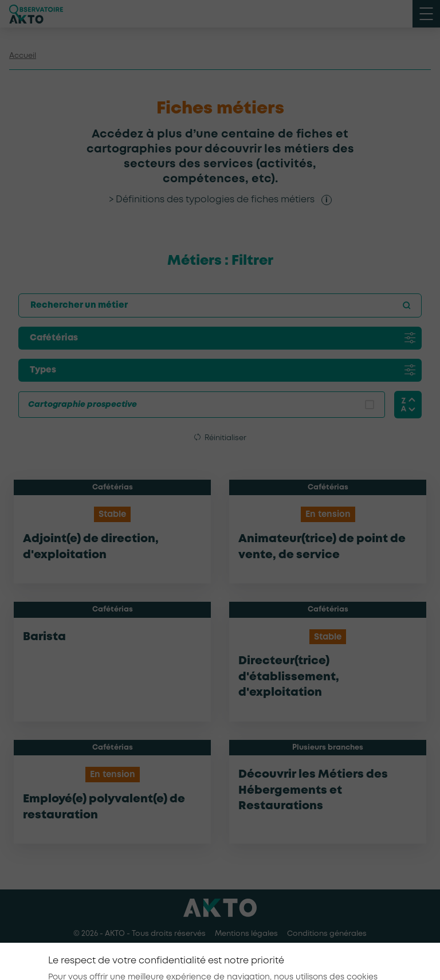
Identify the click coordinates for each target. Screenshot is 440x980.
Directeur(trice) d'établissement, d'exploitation (289, 677)
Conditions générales (327, 934)
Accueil (23, 56)
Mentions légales (246, 934)
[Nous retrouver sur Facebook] (194, 957)
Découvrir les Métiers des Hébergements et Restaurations (313, 790)
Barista (44, 637)
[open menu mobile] (426, 14)
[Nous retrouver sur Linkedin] (220, 957)
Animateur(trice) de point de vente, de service (322, 547)
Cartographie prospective (82, 405)
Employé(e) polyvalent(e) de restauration (104, 807)
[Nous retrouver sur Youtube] (246, 957)
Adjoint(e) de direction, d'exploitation (91, 547)
